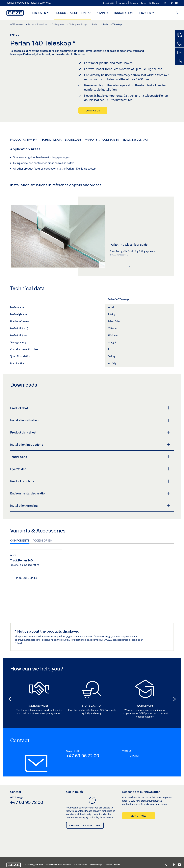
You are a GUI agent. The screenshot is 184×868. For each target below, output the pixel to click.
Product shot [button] (90, 432)
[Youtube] (176, 3)
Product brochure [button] (90, 505)
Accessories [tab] (42, 565)
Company (134, 3)
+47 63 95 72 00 (83, 780)
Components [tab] (20, 565)
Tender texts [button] (90, 481)
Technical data (51, 164)
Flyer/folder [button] (90, 493)
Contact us (93, 111)
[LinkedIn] (172, 3)
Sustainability (109, 3)
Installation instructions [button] (90, 469)
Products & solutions (71, 13)
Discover (39, 13)
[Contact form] (180, 53)
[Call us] (180, 44)
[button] (155, 3)
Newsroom (123, 3)
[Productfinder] (180, 35)
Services (144, 13)
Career (143, 3)
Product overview (23, 164)
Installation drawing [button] (90, 530)
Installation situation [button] (90, 444)
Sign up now (139, 840)
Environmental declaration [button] (90, 517)
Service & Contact (135, 164)
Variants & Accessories (102, 164)
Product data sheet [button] (90, 456)
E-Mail (19, 667)
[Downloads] (180, 61)
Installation (123, 13)
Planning (102, 13)
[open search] (176, 13)
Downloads (73, 164)
